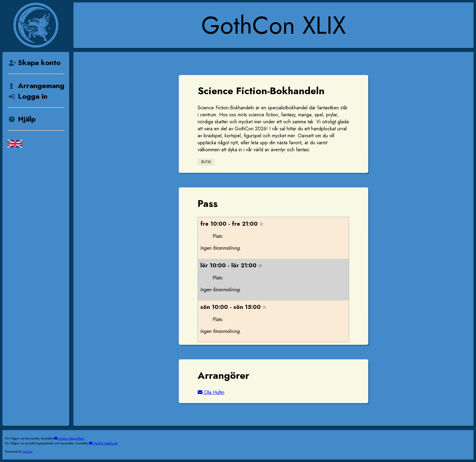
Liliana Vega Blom (69, 438)
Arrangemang (36, 86)
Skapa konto (34, 62)
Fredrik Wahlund (103, 443)
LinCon (27, 451)
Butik (206, 162)
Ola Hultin (211, 392)
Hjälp (22, 119)
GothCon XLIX (274, 25)
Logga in (27, 96)
